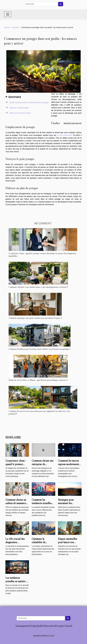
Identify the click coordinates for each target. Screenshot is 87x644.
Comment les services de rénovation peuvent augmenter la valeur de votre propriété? (39, 412)
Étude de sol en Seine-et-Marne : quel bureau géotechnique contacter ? (38, 380)
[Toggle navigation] (8, 14)
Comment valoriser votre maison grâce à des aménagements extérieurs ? (38, 287)
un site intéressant (64, 135)
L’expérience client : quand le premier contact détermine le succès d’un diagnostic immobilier (42, 255)
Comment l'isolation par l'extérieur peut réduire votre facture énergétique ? (40, 349)
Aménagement (22, 626)
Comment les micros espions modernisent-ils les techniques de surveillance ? (69, 466)
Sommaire (15, 97)
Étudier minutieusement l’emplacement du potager (29, 103)
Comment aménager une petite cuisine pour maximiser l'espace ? (35, 318)
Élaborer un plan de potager (20, 113)
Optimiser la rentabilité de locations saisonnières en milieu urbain (43, 544)
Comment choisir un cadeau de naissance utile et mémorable (16, 503)
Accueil (7, 27)
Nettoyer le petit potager (19, 108)
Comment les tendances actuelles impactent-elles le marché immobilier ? (42, 505)
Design (33, 626)
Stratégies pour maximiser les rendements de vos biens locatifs (67, 505)
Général (16, 27)
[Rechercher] (41, 4)
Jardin (40, 626)
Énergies (60, 626)
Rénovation (49, 626)
